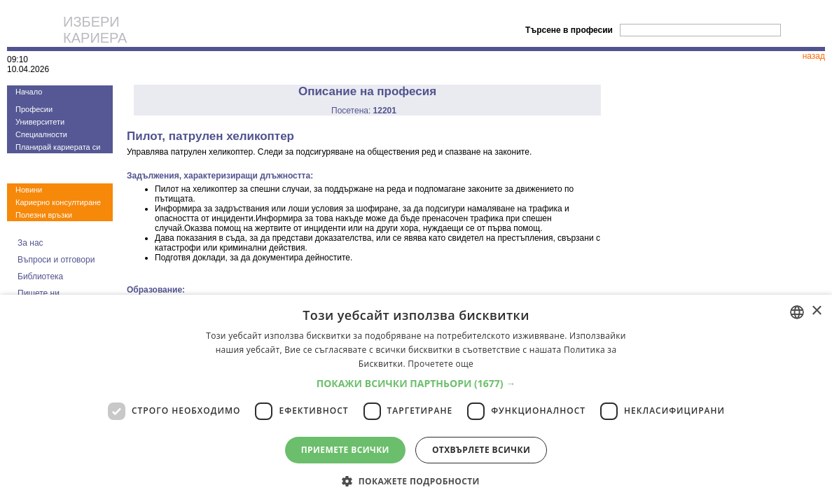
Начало (29, 92)
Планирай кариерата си (58, 147)
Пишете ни (39, 293)
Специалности (41, 134)
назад (814, 56)
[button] (416, 383)
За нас (30, 243)
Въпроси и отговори (56, 260)
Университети (40, 122)
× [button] (816, 311)
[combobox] (797, 312)
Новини (29, 190)
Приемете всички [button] (345, 450)
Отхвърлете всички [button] (481, 450)
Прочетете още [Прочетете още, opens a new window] (441, 364)
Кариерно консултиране (58, 202)
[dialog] (416, 399)
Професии (34, 109)
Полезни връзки (44, 215)
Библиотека (40, 276)
